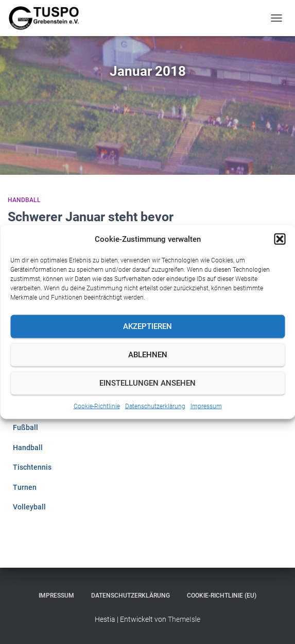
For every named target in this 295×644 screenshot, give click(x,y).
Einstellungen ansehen (147, 383)
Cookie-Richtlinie (97, 406)
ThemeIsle (184, 619)
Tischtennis (32, 467)
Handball (24, 200)
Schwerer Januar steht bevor (91, 217)
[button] (280, 239)
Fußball (25, 427)
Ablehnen (148, 355)
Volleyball (29, 507)
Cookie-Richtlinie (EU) (222, 596)
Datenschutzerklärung (155, 406)
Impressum (206, 406)
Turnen (25, 487)
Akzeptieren (147, 326)
